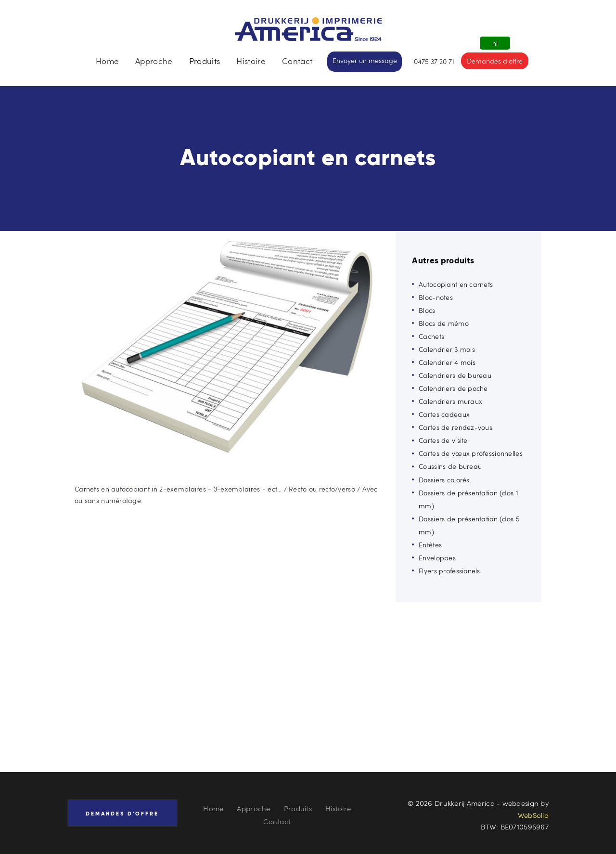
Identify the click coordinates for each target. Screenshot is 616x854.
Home (213, 808)
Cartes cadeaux (444, 414)
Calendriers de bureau (455, 375)
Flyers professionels (449, 571)
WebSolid (533, 815)
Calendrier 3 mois (447, 349)
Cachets (431, 336)
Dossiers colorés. (445, 480)
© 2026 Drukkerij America (451, 803)
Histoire (338, 808)
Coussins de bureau (450, 466)
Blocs (427, 310)
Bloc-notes (436, 297)
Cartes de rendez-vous (456, 427)
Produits (298, 808)
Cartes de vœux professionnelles (471, 453)
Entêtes (430, 545)
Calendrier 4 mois (447, 362)
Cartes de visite (443, 440)
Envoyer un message (365, 60)
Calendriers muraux (450, 401)
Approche (253, 808)
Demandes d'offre (495, 61)
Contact (277, 821)
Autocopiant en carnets (456, 284)
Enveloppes (437, 558)
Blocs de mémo (444, 323)
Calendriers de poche (453, 388)
